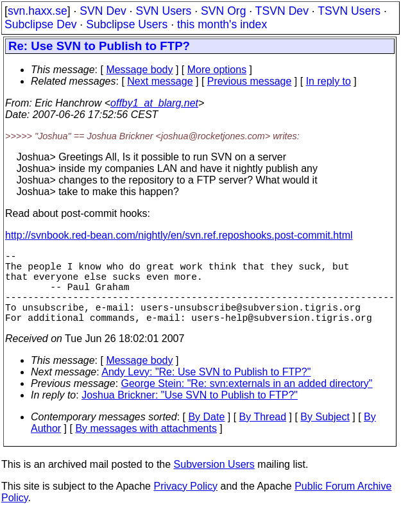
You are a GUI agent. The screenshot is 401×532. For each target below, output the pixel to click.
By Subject (325, 435)
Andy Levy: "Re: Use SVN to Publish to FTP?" (206, 390)
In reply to (328, 81)
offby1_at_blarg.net (154, 103)
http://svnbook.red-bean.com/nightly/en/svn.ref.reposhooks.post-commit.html (179, 235)
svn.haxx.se (38, 11)
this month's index (222, 24)
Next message (160, 81)
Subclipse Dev (40, 24)
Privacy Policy (185, 504)
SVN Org (223, 11)
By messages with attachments (146, 446)
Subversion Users (214, 482)
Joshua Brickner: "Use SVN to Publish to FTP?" (190, 413)
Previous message (250, 81)
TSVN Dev (282, 11)
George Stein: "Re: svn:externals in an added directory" (247, 401)
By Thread (263, 435)
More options (217, 70)
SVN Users (163, 11)
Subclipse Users (127, 24)
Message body (139, 70)
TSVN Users (349, 11)
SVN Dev (103, 11)
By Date (206, 435)
